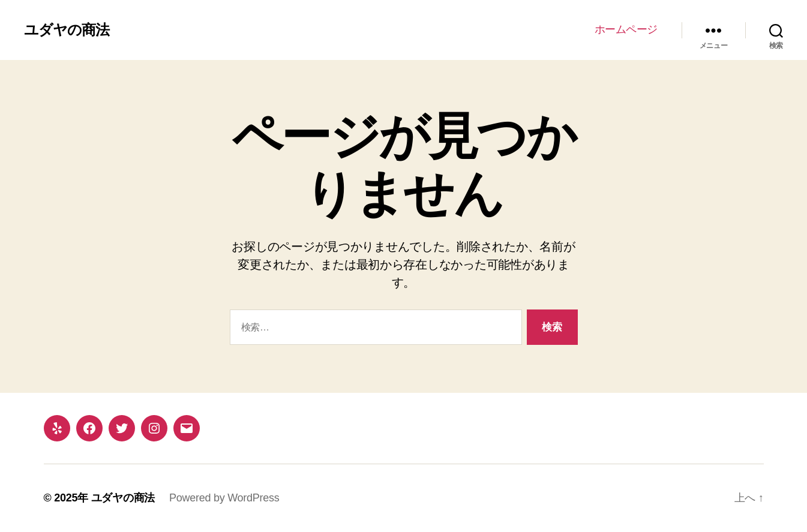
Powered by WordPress (224, 498)
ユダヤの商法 (67, 30)
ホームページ (626, 29)
